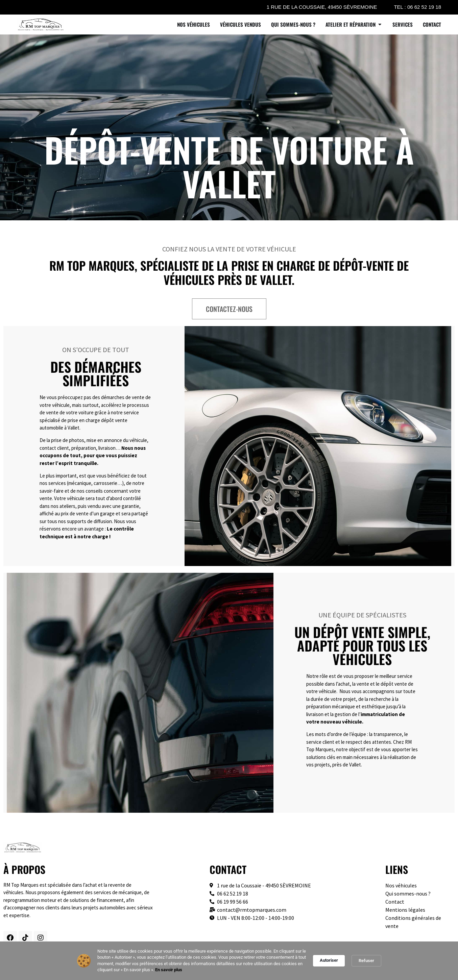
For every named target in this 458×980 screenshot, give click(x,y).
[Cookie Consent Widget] (229, 961)
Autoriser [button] (329, 960)
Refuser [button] (366, 961)
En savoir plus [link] (169, 970)
